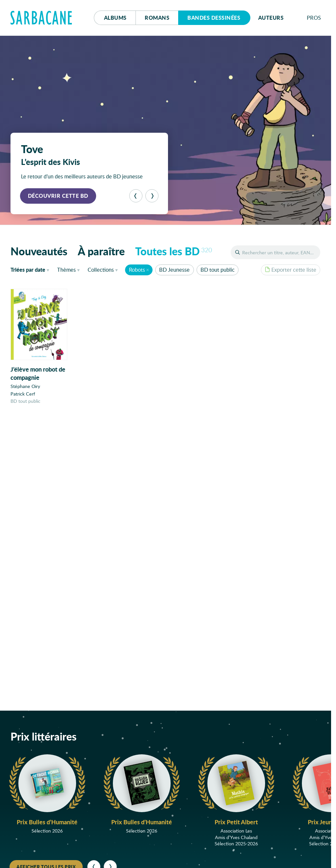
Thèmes (66, 270)
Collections (101, 270)
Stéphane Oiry (25, 387)
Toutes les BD (174, 251)
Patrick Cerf (23, 394)
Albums (115, 18)
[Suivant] (152, 196)
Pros (314, 18)
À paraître (101, 251)
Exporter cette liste (291, 270)
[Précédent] (136, 196)
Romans (157, 18)
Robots (137, 270)
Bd (214, 18)
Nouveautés (39, 251)
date (31, 269)
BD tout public (218, 270)
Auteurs (271, 18)
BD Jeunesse (174, 270)
